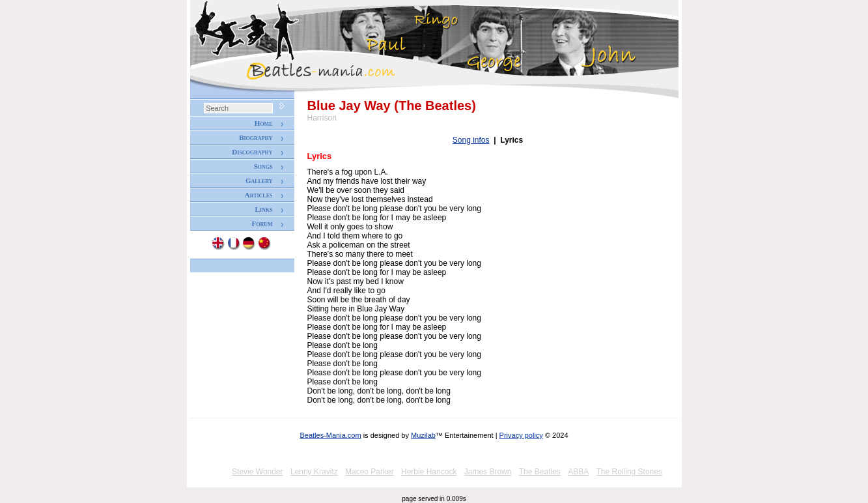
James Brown (488, 472)
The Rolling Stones (629, 472)
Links (264, 209)
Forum (262, 223)
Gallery (259, 180)
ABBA (578, 472)
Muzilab (423, 435)
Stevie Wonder (258, 472)
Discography (252, 152)
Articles (259, 195)
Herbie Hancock (429, 472)
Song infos (471, 140)
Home (264, 123)
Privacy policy (521, 435)
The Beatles (540, 472)
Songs (263, 166)
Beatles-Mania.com (330, 435)
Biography (256, 137)
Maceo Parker (370, 472)
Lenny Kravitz (314, 472)
